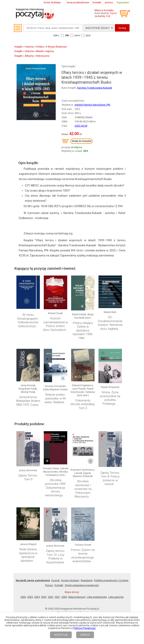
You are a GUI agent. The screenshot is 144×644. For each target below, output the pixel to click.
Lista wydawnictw (97, 597)
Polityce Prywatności (85, 628)
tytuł (88, 35)
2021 (57, 597)
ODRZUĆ (85, 635)
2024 (37, 597)
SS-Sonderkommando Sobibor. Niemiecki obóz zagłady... (110, 323)
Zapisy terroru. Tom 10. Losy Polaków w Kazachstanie (55, 557)
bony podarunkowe (78, 2)
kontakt (97, 2)
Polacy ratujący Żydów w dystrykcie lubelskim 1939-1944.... (83, 330)
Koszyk (56, 580)
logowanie (123, 2)
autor (77, 35)
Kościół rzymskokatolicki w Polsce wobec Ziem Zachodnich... (55, 324)
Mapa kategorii (77, 597)
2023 (44, 597)
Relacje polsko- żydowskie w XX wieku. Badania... (55, 398)
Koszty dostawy (70, 580)
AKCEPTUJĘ (61, 635)
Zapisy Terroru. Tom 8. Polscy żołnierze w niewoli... (110, 478)
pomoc (109, 2)
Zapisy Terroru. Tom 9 (28, 477)
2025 (30, 597)
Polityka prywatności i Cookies (111, 580)
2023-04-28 (81, 126)
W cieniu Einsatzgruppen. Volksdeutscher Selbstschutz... (28, 320)
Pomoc (49, 585)
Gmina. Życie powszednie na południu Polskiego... (110, 398)
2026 (23, 597)
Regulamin (87, 580)
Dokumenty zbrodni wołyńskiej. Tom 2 (83, 404)
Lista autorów (116, 597)
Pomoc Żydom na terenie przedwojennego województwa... (83, 556)
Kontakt (59, 585)
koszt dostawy (52, 2)
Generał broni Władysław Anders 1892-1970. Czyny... (28, 401)
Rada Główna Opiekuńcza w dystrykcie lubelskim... (28, 555)
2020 (64, 597)
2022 (51, 597)
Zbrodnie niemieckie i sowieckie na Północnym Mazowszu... (83, 489)
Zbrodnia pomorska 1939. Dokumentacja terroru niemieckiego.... (55, 488)
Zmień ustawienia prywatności (82, 585)
